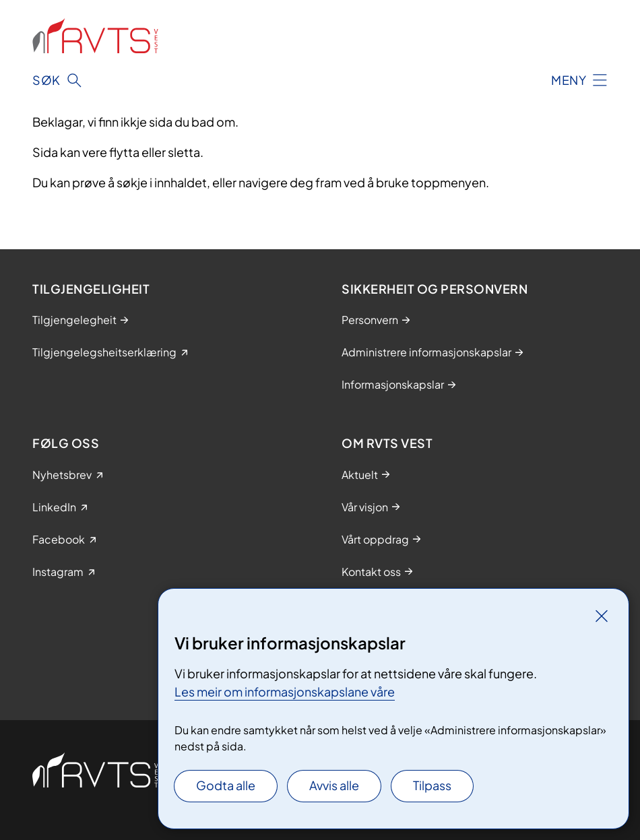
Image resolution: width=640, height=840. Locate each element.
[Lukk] (602, 616)
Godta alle (226, 785)
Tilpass (432, 785)
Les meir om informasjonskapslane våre (285, 691)
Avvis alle (334, 785)
